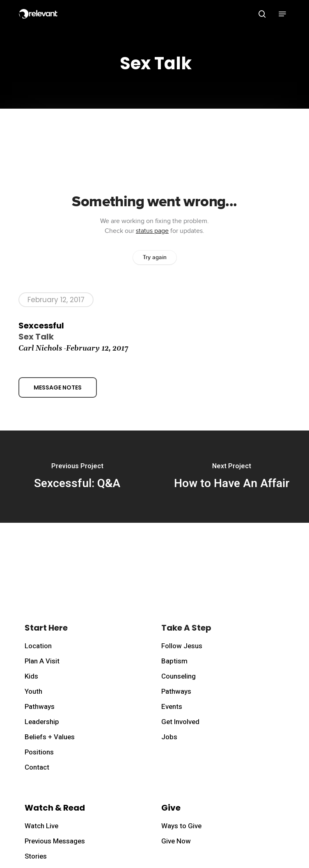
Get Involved (180, 722)
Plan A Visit (42, 661)
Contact (37, 767)
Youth (33, 691)
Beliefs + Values (50, 737)
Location (38, 646)
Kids (31, 676)
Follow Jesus (182, 646)
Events (172, 707)
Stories (36, 856)
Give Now (176, 841)
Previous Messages (55, 841)
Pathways (40, 707)
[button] (282, 14)
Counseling (179, 676)
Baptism (174, 661)
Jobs (169, 737)
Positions (39, 752)
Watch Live (41, 826)
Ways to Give (181, 826)
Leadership (42, 722)
